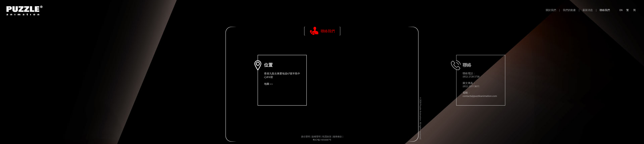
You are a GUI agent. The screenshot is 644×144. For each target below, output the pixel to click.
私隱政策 (327, 137)
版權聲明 (316, 137)
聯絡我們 (605, 10)
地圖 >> (354, 84)
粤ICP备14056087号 (322, 140)
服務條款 (337, 137)
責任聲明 (306, 137)
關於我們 (551, 10)
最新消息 (588, 10)
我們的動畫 (569, 10)
